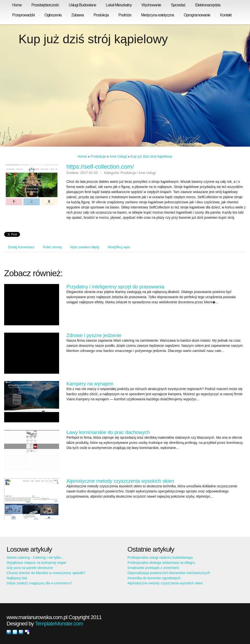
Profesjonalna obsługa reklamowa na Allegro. (162, 563)
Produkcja (98, 156)
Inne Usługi (118, 156)
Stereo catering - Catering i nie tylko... (35, 557)
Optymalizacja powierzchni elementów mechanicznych (169, 573)
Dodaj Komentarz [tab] (21, 247)
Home (82, 156)
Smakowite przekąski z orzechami (153, 568)
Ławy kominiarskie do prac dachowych (108, 432)
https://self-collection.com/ (100, 167)
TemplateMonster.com (59, 624)
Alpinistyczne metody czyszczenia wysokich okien (120, 481)
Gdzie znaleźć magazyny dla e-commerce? (39, 583)
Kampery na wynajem (90, 384)
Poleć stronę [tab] (52, 247)
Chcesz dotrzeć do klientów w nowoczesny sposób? (46, 573)
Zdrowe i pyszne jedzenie (94, 335)
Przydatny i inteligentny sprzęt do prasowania (115, 287)
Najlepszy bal (17, 578)
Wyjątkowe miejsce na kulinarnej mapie (36, 563)
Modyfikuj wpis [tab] (119, 247)
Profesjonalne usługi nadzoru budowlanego (160, 557)
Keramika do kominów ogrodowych (154, 578)
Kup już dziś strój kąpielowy (151, 156)
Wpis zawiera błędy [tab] (85, 247)
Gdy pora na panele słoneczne (30, 568)
